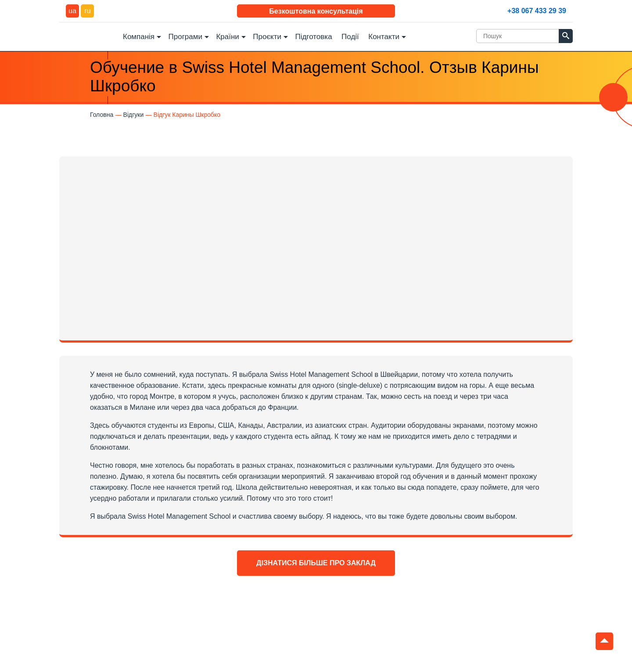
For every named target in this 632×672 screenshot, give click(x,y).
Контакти (384, 37)
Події (350, 37)
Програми (185, 37)
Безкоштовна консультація (316, 11)
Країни (227, 37)
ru (87, 11)
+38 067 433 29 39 (537, 11)
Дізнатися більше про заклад (316, 563)
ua (72, 11)
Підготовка (313, 37)
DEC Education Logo (88, 36)
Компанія (139, 37)
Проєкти (267, 37)
